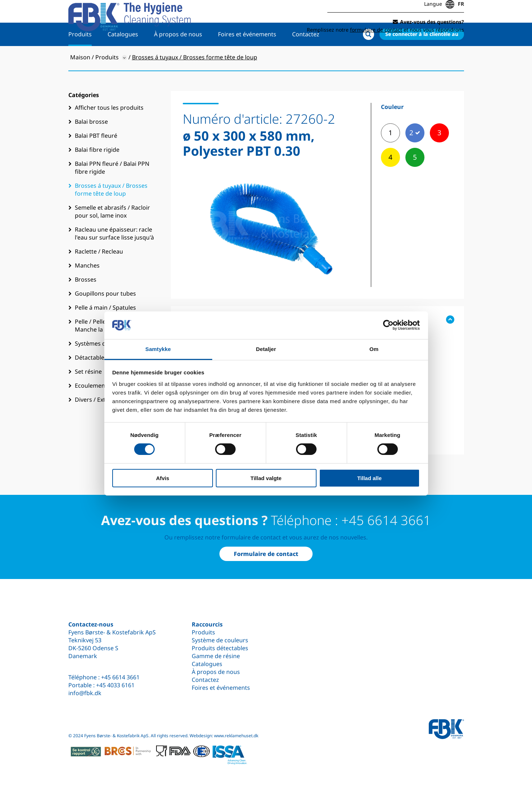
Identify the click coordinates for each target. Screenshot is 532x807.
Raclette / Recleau (99, 274)
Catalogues (123, 56)
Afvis (163, 478)
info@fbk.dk (85, 693)
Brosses (86, 302)
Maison (80, 79)
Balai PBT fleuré (96, 158)
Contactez (306, 56)
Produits (80, 56)
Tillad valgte (266, 478)
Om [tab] (374, 349)
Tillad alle (369, 478)
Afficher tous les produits (109, 130)
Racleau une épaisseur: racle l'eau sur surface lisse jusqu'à (114, 256)
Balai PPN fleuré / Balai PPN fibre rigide (112, 190)
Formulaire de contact (266, 554)
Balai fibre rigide (97, 172)
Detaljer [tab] (266, 349)
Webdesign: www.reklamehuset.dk (224, 736)
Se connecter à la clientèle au (422, 56)
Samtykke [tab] (158, 349)
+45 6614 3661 (120, 677)
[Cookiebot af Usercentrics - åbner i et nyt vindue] (388, 325)
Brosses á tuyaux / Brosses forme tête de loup (111, 212)
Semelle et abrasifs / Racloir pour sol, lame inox (112, 234)
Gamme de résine (216, 656)
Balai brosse (91, 144)
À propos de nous (178, 56)
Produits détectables (220, 648)
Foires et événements (247, 56)
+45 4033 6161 (115, 685)
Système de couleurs (220, 640)
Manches (87, 288)
